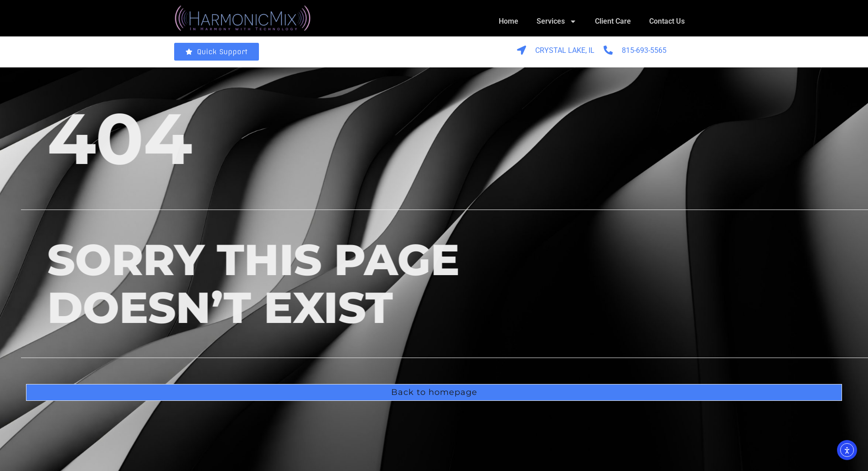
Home (509, 21)
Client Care (613, 21)
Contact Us (667, 21)
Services (557, 21)
